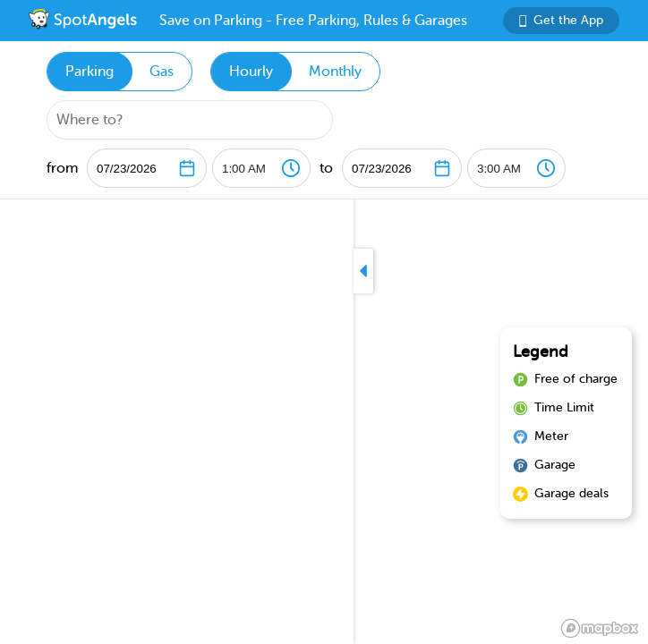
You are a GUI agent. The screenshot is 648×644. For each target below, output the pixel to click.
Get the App (561, 20)
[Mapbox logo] (600, 628)
